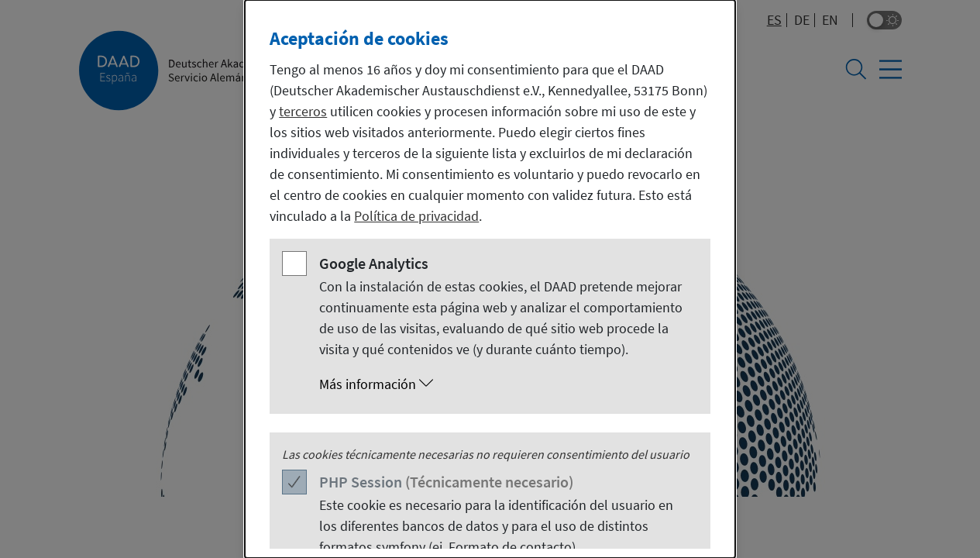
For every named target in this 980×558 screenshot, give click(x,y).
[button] (505, 384)
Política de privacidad (416, 216)
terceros (303, 111)
